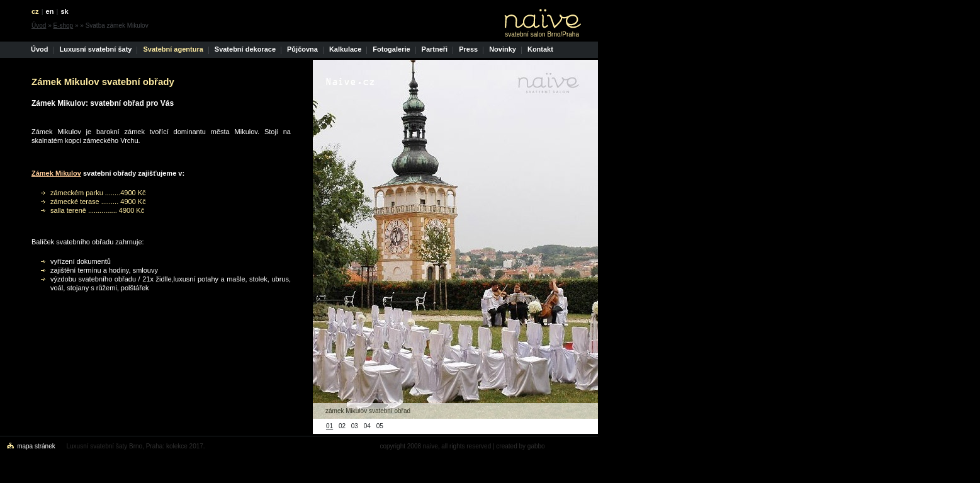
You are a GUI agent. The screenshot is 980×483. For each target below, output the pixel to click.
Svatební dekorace (245, 49)
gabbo (536, 446)
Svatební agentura (173, 49)
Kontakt (540, 49)
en (50, 11)
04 (367, 426)
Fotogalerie (391, 49)
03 (355, 426)
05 (380, 426)
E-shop (63, 26)
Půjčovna (302, 49)
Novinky (503, 49)
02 (342, 426)
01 (329, 426)
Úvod (39, 26)
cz (35, 11)
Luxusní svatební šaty (96, 49)
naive (431, 446)
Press (468, 49)
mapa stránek (36, 446)
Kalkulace (345, 49)
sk (64, 11)
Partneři (435, 49)
